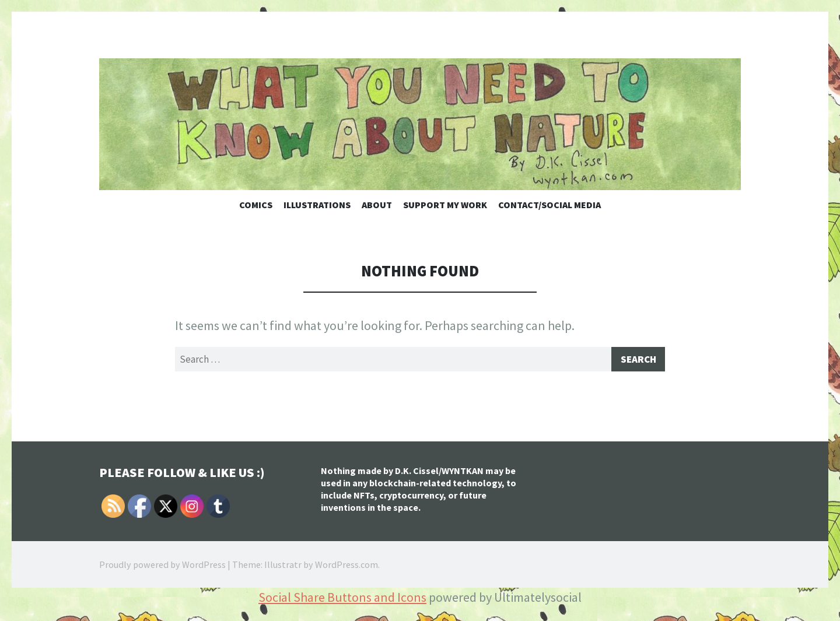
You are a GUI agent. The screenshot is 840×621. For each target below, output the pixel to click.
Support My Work (445, 205)
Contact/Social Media (549, 205)
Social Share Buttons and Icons (342, 599)
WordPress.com (346, 567)
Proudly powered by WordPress (162, 567)
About (377, 205)
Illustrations (317, 205)
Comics (256, 205)
